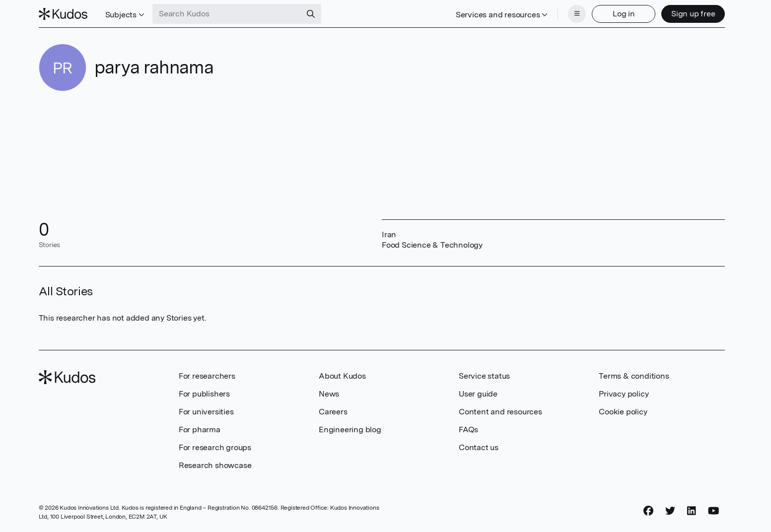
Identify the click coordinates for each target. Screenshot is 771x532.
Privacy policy (624, 394)
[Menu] (577, 14)
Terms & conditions (634, 376)
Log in (624, 14)
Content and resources (500, 412)
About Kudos (342, 376)
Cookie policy (623, 412)
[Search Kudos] (227, 14)
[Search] (311, 14)
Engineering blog (350, 430)
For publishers (204, 394)
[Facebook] (648, 511)
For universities (206, 412)
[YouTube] (714, 511)
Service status (484, 376)
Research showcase (215, 465)
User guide (478, 394)
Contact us (479, 447)
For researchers (207, 376)
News (329, 394)
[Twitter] (670, 511)
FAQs (468, 430)
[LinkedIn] (692, 511)
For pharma (200, 430)
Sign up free (693, 14)
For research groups (215, 447)
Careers (333, 412)
